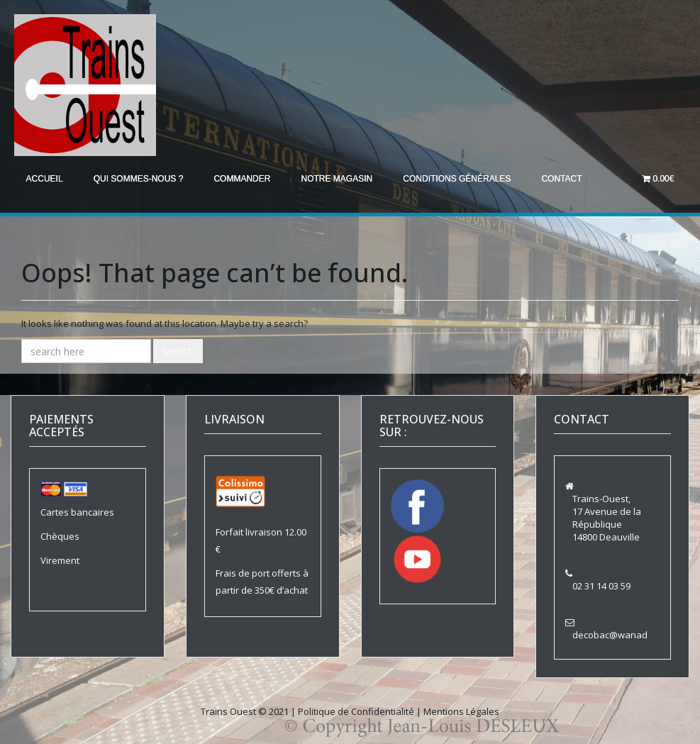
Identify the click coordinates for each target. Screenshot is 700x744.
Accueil (45, 179)
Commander (248, 179)
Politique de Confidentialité (356, 711)
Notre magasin (344, 179)
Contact (573, 179)
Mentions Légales (461, 711)
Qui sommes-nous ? (141, 179)
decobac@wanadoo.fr (620, 634)
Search (178, 351)
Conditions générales (466, 179)
